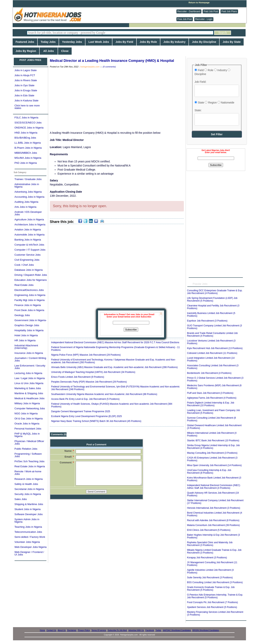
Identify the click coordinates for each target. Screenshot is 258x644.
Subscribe (131, 330)
